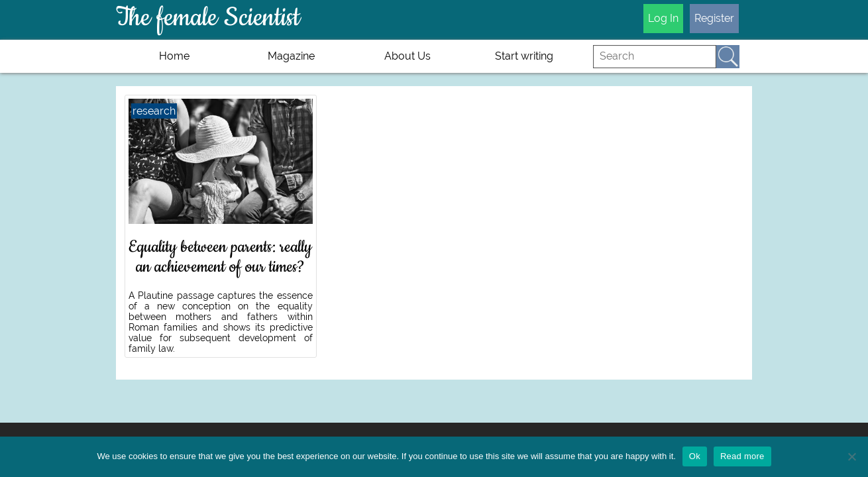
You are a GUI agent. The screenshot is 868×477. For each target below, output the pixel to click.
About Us (407, 56)
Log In (663, 18)
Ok (695, 456)
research (154, 111)
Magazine (291, 56)
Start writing (524, 56)
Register (714, 18)
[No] (851, 456)
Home (174, 56)
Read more (742, 456)
